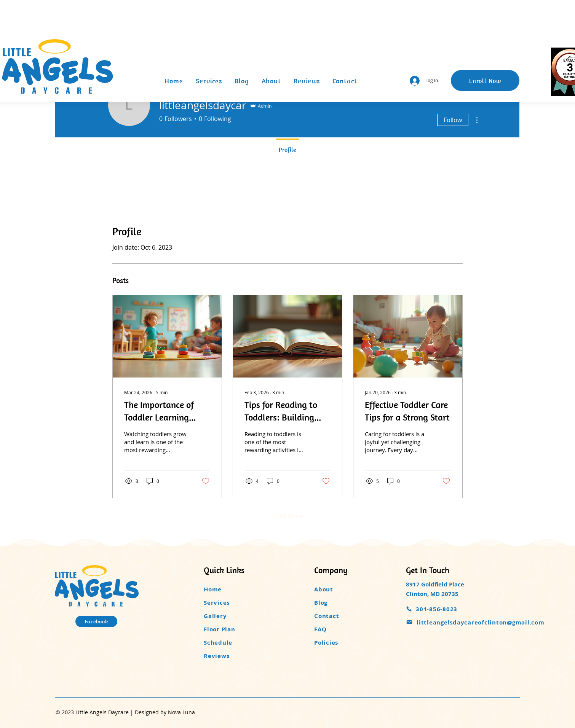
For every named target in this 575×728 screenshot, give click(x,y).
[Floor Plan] (236, 629)
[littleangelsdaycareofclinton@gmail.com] (482, 622)
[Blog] (347, 603)
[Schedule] (236, 643)
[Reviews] (236, 656)
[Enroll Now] (485, 80)
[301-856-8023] (446, 609)
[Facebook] (96, 621)
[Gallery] (236, 616)
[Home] (236, 589)
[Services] (236, 603)
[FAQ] (347, 629)
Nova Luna (181, 712)
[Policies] (347, 643)
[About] (347, 589)
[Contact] (347, 616)
